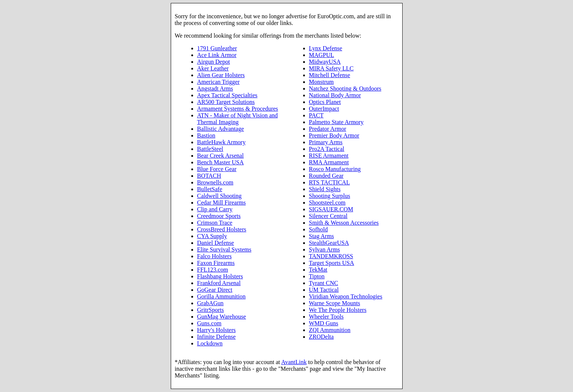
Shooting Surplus (330, 196)
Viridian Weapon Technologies (346, 296)
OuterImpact (324, 109)
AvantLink (294, 362)
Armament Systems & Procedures (238, 109)
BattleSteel (210, 149)
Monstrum (322, 82)
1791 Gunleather (217, 48)
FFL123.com (213, 270)
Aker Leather (213, 68)
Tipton (317, 276)
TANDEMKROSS (331, 256)
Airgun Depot (214, 62)
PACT (316, 115)
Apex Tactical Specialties (227, 95)
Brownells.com (215, 182)
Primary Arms (326, 142)
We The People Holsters (338, 310)
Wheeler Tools (326, 317)
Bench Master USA (221, 162)
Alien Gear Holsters (221, 75)
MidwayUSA (325, 62)
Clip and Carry (215, 209)
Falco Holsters (215, 256)
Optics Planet (325, 102)
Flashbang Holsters (220, 276)
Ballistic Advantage (221, 129)
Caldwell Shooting (220, 196)
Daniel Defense (216, 243)
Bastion (206, 135)
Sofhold (319, 229)
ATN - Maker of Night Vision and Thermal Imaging (238, 119)
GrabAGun (210, 303)
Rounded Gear (326, 176)
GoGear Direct (215, 290)
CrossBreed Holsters (222, 229)
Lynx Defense (326, 48)
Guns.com (209, 323)
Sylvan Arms (325, 249)
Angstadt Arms (215, 88)
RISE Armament (329, 156)
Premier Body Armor (334, 135)
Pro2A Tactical (327, 149)
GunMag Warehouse (222, 317)
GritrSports (211, 310)
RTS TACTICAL (330, 182)
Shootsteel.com (327, 203)
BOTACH (209, 176)
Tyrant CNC (324, 283)
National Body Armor (335, 95)
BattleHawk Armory (221, 142)
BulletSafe (210, 189)
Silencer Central (328, 216)
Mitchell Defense (330, 75)
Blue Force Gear (217, 169)
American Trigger (218, 82)
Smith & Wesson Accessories (344, 223)
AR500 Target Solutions (226, 102)
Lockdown (210, 343)
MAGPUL (322, 55)
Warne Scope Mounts (335, 303)
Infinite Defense (217, 337)
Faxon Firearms (216, 263)
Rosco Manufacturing (335, 169)
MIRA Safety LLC (331, 68)
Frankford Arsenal (219, 283)
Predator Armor (328, 129)
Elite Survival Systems (224, 249)
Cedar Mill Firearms (222, 203)
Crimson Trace (215, 223)
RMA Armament (329, 162)
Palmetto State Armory (336, 122)
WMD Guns (324, 323)
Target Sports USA (332, 263)
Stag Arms (322, 236)
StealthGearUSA (329, 243)
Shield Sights (325, 189)
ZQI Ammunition (330, 330)
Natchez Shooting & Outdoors (345, 88)
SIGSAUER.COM (331, 209)
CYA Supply (212, 236)
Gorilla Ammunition (221, 296)
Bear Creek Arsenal (221, 156)
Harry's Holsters (217, 330)
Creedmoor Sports (219, 216)
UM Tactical (324, 290)
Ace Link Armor (217, 55)
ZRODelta (322, 337)
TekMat (318, 270)
